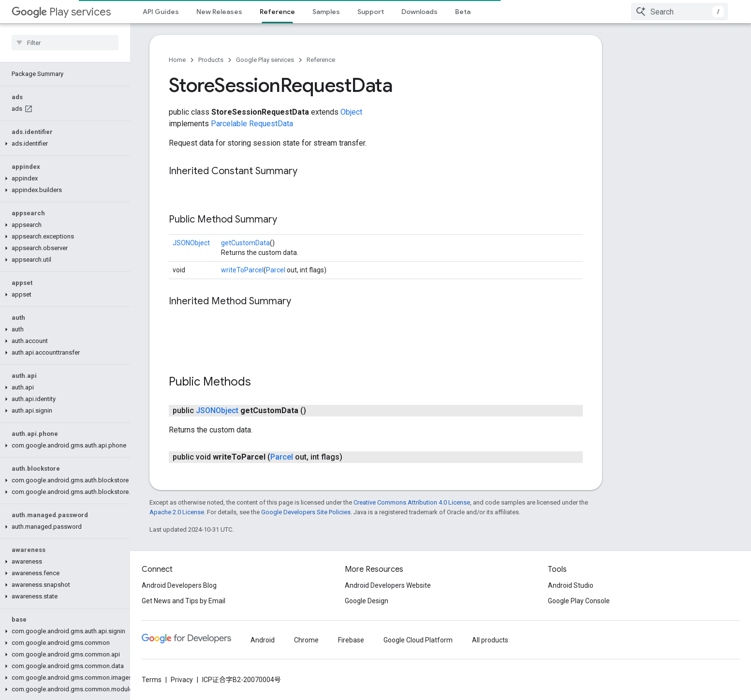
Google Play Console (579, 601)
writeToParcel (242, 270)
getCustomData (245, 243)
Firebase (351, 640)
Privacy (182, 680)
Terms (152, 680)
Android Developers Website (388, 585)
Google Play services (265, 60)
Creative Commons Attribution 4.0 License (412, 502)
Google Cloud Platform (418, 640)
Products (211, 60)
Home (177, 60)
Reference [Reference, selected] (277, 12)
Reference (321, 60)
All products (490, 640)
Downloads (420, 12)
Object (351, 112)
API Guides (161, 12)
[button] (63, 144)
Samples (326, 12)
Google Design (367, 601)
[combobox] (679, 12)
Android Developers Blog (179, 585)
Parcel (276, 270)
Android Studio (571, 585)
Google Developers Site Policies (306, 512)
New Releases (219, 12)
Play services (61, 12)
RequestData (271, 124)
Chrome (306, 640)
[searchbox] (65, 43)
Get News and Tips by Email (184, 601)
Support (371, 12)
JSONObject (191, 243)
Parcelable (229, 124)
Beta (463, 12)
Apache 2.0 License (177, 512)
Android (263, 640)
